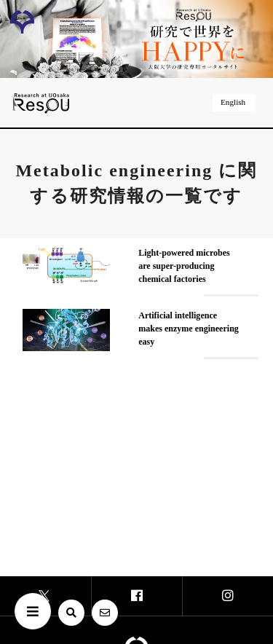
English (234, 102)
